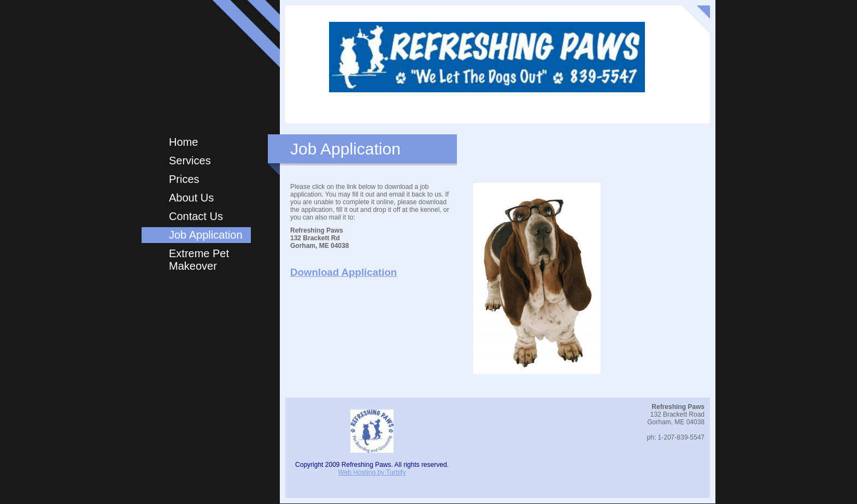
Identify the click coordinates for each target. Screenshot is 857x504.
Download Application (344, 272)
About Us (191, 198)
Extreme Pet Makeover (199, 260)
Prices (184, 179)
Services (190, 161)
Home (183, 142)
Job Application (206, 235)
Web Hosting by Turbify (372, 472)
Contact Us (196, 216)
